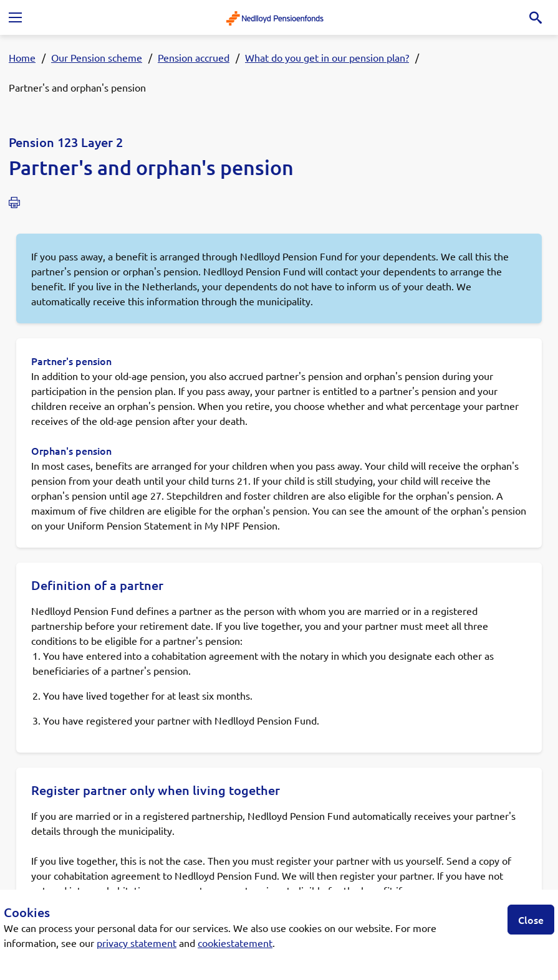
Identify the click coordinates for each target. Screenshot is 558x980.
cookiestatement (235, 943)
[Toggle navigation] (15, 17)
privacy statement (137, 943)
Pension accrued (194, 57)
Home (22, 57)
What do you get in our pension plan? (327, 57)
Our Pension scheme (97, 57)
